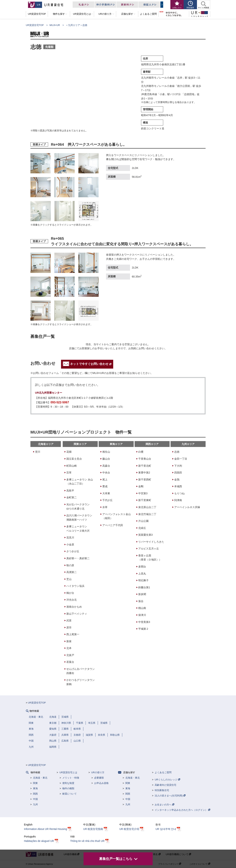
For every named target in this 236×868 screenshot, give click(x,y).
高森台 (106, 466)
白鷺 (141, 452)
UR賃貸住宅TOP (35, 25)
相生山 (106, 452)
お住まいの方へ (164, 805)
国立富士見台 (74, 459)
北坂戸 (70, 655)
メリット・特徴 (71, 778)
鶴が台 (70, 593)
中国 (35, 799)
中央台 (106, 473)
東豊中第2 (144, 473)
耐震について (70, 794)
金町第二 (72, 497)
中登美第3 (144, 622)
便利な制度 (68, 783)
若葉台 (70, 662)
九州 (35, 804)
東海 (35, 788)
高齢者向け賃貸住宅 (165, 785)
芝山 (69, 579)
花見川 (70, 538)
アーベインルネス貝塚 (187, 507)
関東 (35, 783)
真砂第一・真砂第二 (78, 558)
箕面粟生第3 (145, 535)
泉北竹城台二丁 (147, 514)
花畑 (69, 452)
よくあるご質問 (163, 772)
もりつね (179, 493)
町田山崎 (72, 466)
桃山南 (142, 608)
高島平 (70, 491)
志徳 (177, 452)
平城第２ (143, 629)
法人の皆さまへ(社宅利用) (170, 796)
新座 (69, 641)
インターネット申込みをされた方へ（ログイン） (182, 810)
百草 (69, 473)
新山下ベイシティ (77, 614)
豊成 (105, 486)
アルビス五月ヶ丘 (149, 549)
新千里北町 (145, 466)
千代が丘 (107, 500)
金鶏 (177, 480)
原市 (69, 627)
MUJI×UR (55, 25)
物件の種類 (68, 788)
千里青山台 (145, 459)
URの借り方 (98, 772)
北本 (69, 648)
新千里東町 (145, 500)
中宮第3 (143, 493)
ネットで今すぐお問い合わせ (91, 364)
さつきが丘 (73, 551)
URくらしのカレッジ (167, 780)
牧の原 (70, 565)
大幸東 (106, 493)
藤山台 (106, 459)
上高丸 (142, 574)
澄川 (38, 452)
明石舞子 (143, 580)
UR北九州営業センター (49, 393)
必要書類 (99, 778)
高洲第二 (72, 572)
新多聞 (142, 594)
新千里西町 (145, 480)
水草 (105, 507)
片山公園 (143, 521)
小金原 (70, 545)
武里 (69, 620)
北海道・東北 (40, 778)
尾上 (105, 480)
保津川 (142, 615)
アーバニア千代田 (113, 525)
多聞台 (142, 567)
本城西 (178, 486)
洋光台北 (72, 600)
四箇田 (178, 473)
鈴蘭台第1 (144, 587)
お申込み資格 (101, 783)
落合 (141, 601)
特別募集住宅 (162, 790)
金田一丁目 (181, 459)
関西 (35, 794)
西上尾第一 (73, 634)
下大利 (178, 466)
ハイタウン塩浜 (75, 586)
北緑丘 (142, 528)
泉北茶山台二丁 (147, 507)
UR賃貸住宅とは (68, 772)
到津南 (178, 500)
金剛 (141, 486)
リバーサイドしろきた (151, 542)
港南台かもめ (74, 607)
